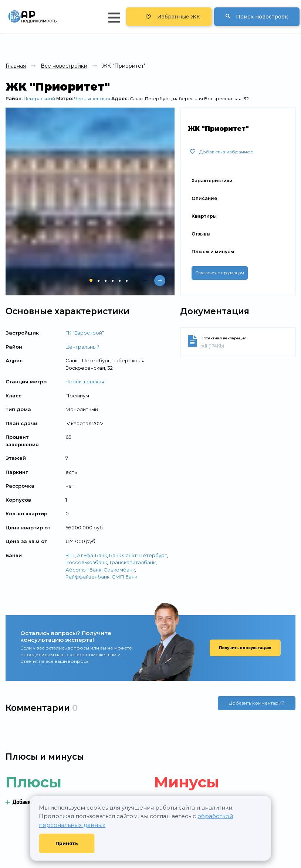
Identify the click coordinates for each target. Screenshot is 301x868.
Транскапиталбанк (132, 562)
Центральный (39, 99)
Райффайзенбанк (87, 577)
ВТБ (70, 555)
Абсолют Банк (83, 570)
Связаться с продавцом (220, 273)
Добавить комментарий (257, 708)
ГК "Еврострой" (85, 333)
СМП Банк (124, 577)
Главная (16, 66)
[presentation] (145, 281)
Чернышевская (92, 99)
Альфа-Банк (92, 555)
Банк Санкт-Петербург (138, 555)
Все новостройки (64, 66)
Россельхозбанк (86, 562)
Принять (67, 843)
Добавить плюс (27, 802)
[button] (91, 280)
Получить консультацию (245, 648)
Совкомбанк (119, 570)
